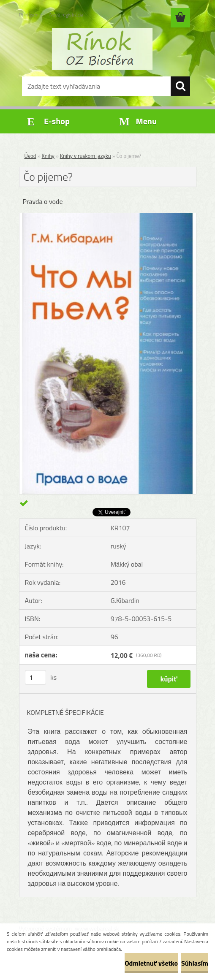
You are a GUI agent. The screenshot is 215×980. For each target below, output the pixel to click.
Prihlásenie (31, 15)
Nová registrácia (67, 15)
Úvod (30, 156)
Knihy (48, 156)
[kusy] (35, 677)
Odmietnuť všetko (151, 963)
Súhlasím (195, 963)
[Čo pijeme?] (108, 217)
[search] (180, 86)
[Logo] (102, 49)
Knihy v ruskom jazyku (86, 156)
